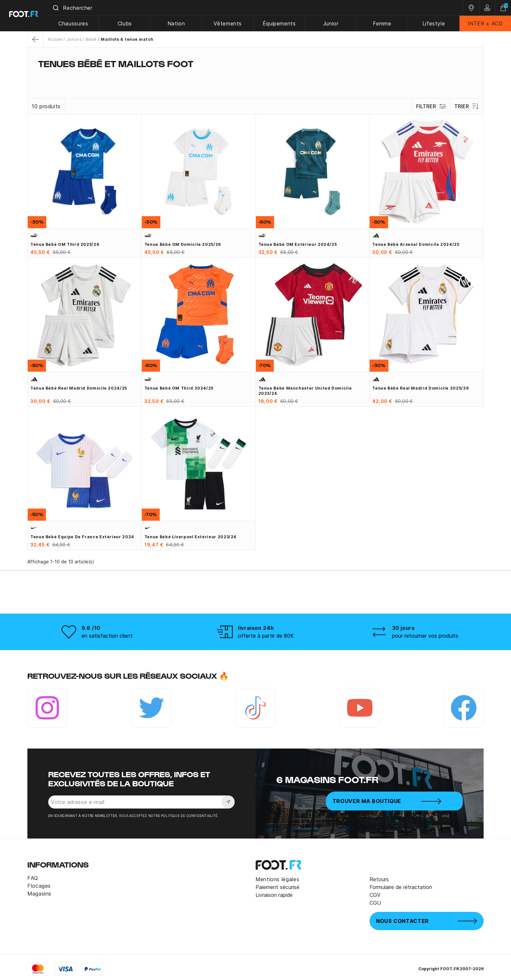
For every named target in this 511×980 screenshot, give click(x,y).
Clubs (127, 23)
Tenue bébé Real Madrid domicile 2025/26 (420, 388)
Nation (178, 23)
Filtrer (431, 106)
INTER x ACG (485, 23)
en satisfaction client (107, 636)
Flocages (39, 886)
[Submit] (58, 8)
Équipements (281, 23)
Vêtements (230, 23)
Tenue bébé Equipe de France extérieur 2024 (82, 537)
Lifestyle (434, 23)
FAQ (33, 878)
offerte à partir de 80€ (266, 636)
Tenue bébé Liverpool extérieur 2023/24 (190, 537)
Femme (383, 23)
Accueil (55, 39)
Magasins (39, 894)
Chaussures (76, 23)
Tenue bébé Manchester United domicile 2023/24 (305, 391)
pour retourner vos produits (425, 636)
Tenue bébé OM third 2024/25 (179, 388)
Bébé (91, 39)
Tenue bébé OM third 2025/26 (65, 244)
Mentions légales (277, 879)
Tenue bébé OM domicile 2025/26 (183, 244)
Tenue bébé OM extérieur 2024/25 (298, 244)
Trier (467, 106)
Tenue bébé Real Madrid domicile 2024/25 (79, 388)
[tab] (255, 76)
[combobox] (257, 8)
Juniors (74, 39)
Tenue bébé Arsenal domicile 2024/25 (416, 244)
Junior (332, 23)
